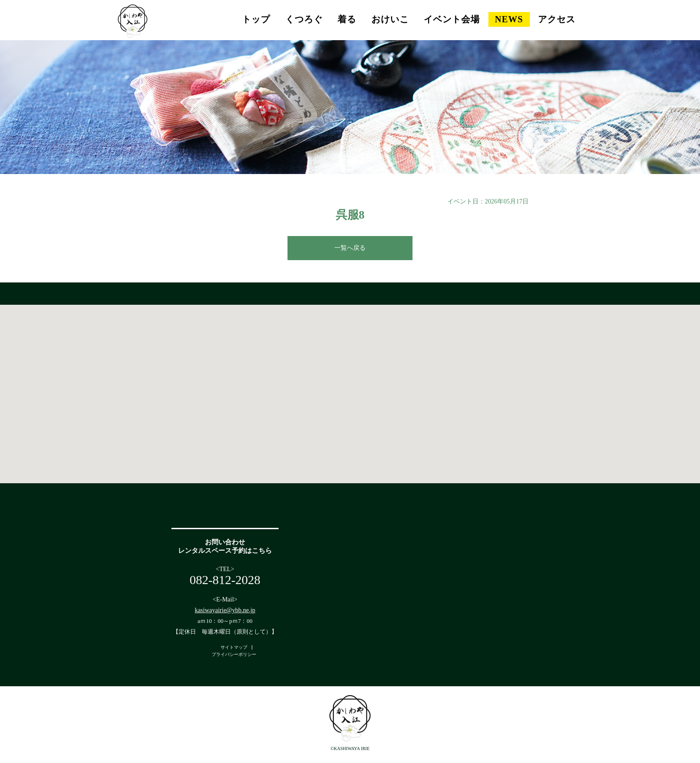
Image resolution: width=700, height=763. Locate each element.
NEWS (509, 19)
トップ (256, 19)
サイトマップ (234, 647)
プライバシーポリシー (234, 654)
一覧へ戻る (350, 248)
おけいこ (390, 19)
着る (347, 19)
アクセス (557, 19)
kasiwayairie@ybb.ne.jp (225, 610)
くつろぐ (304, 19)
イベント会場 (452, 19)
